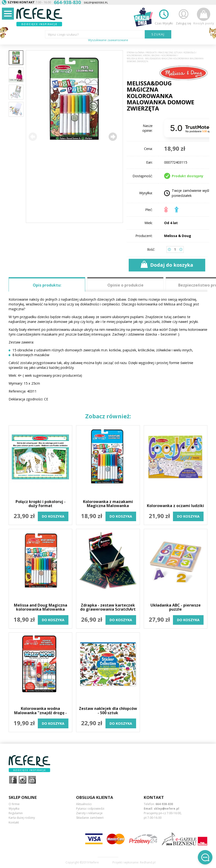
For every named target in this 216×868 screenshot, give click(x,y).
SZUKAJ (158, 34)
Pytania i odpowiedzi (90, 809)
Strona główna (136, 53)
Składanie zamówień (90, 818)
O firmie (14, 804)
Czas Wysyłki (164, 16)
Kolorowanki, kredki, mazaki (143, 55)
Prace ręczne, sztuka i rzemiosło (177, 53)
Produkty (151, 53)
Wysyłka (14, 809)
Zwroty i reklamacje (89, 813)
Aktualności (84, 804)
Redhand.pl (148, 862)
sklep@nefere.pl (96, 3)
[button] (113, 137)
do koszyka (53, 516)
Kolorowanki (169, 55)
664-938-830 (164, 804)
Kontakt (14, 822)
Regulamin (16, 813)
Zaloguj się (183, 16)
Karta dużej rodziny (22, 818)
